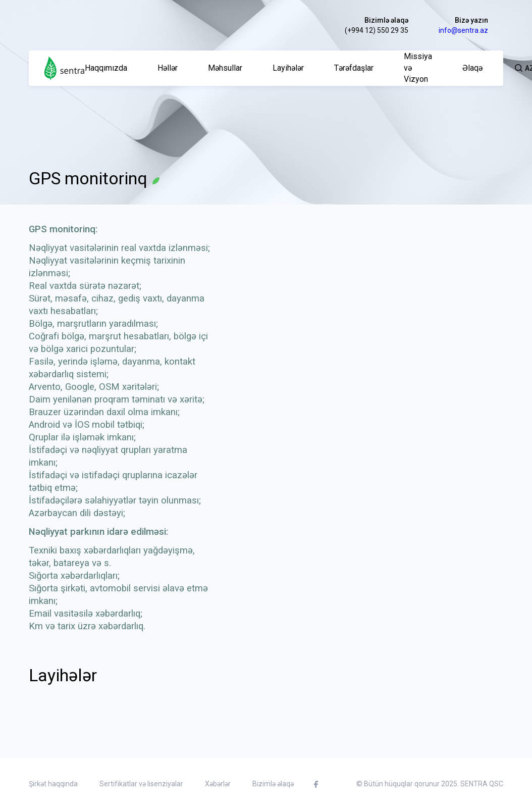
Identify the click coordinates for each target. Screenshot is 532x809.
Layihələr (288, 68)
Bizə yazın (471, 20)
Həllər (168, 68)
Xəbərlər (218, 784)
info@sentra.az (463, 30)
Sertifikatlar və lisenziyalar (141, 784)
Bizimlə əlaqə (386, 20)
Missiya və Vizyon (418, 68)
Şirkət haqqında (53, 784)
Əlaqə (472, 68)
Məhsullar (225, 68)
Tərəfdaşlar (354, 68)
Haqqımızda (106, 68)
